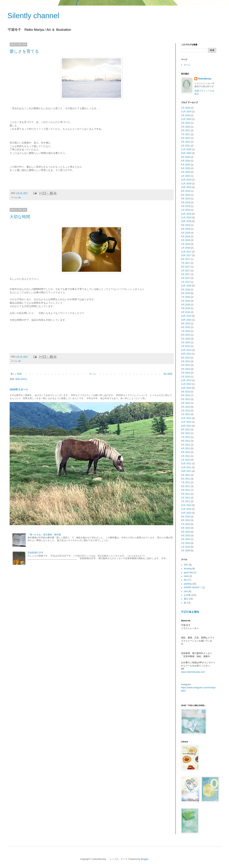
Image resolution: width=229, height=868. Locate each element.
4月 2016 (186, 305)
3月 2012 (186, 452)
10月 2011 (186, 471)
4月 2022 (186, 123)
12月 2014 (186, 350)
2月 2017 (186, 278)
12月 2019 (186, 180)
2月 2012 (186, 456)
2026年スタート (19, 389)
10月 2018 (186, 221)
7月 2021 (186, 134)
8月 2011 (186, 479)
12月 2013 (186, 380)
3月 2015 (186, 342)
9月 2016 (186, 290)
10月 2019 (186, 187)
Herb (186, 576)
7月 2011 (186, 482)
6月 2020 (186, 165)
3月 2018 (186, 240)
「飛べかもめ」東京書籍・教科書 (44, 535)
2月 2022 (186, 127)
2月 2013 (186, 411)
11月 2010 (186, 509)
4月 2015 (186, 339)
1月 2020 (186, 176)
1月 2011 (186, 501)
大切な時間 (20, 217)
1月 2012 (186, 460)
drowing (188, 569)
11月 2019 (186, 184)
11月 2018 (186, 218)
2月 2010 (186, 543)
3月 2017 (186, 274)
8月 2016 (186, 293)
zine (186, 591)
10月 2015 (186, 320)
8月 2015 (186, 327)
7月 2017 (186, 263)
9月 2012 (186, 430)
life (20, 198)
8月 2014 (186, 358)
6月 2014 (186, 361)
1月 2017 (186, 282)
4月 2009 (186, 551)
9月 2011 (186, 475)
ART (186, 565)
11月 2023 (186, 119)
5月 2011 (186, 490)
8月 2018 (186, 229)
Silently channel (33, 16)
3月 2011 (186, 494)
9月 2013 (186, 392)
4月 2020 (186, 172)
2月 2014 (186, 373)
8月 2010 (186, 520)
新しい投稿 (16, 374)
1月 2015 (186, 346)
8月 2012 (186, 433)
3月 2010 (186, 539)
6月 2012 (186, 441)
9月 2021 (186, 130)
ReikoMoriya (205, 79)
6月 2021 (186, 138)
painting (188, 584)
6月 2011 (186, 486)
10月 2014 (186, 354)
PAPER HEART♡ (193, 588)
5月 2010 (186, 532)
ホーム (93, 374)
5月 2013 (186, 399)
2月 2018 (186, 244)
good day (188, 572)
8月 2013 (186, 395)
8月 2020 (186, 161)
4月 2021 (186, 146)
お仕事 (187, 595)
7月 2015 (186, 331)
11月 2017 (186, 252)
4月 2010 (186, 536)
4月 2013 (186, 403)
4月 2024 (186, 115)
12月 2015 (186, 316)
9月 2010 (186, 517)
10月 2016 (186, 286)
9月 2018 (186, 225)
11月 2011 (186, 467)
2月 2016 (186, 312)
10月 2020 (186, 153)
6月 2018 (186, 233)
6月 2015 (186, 335)
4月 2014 (186, 369)
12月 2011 (186, 464)
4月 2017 (186, 271)
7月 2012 (186, 437)
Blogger (145, 859)
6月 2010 (186, 528)
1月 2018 (186, 248)
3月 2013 (186, 407)
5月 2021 (186, 142)
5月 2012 (186, 445)
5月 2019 (186, 199)
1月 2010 (186, 547)
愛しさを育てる (24, 51)
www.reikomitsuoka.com (193, 672)
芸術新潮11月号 (35, 553)
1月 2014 (186, 377)
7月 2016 (186, 297)
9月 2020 (186, 157)
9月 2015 (186, 324)
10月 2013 (186, 388)
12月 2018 (186, 214)
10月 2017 (186, 255)
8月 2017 (186, 259)
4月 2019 (186, 203)
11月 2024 (186, 112)
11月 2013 (186, 384)
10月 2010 (186, 513)
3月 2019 (186, 206)
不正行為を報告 (190, 612)
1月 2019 (186, 210)
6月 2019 (186, 195)
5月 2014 (186, 365)
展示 (186, 599)
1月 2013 (186, 414)
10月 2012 (186, 426)
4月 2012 (186, 448)
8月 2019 (186, 191)
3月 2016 (186, 308)
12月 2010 (186, 505)
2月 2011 (186, 498)
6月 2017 (186, 267)
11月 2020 (186, 149)
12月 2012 (186, 418)
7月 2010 (186, 524)
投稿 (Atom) (21, 379)
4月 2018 (186, 236)
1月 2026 (186, 108)
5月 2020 (186, 168)
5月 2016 (186, 301)
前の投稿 (168, 374)
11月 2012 (186, 422)
